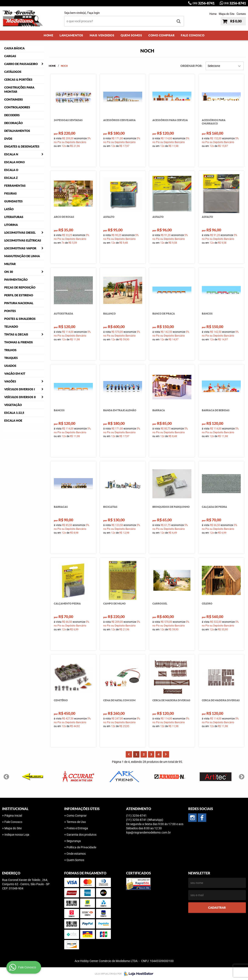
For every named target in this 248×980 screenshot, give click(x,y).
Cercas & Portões (18, 80)
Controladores (17, 107)
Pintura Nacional (19, 303)
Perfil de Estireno (19, 295)
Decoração (13, 123)
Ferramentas (15, 186)
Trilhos (10, 350)
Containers (14, 99)
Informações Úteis (82, 809)
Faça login (93, 13)
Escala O (11, 170)
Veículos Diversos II (20, 397)
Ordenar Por (191, 66)
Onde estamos (76, 854)
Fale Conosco (193, 35)
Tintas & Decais (16, 334)
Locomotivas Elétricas (23, 240)
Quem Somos (131, 35)
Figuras (10, 193)
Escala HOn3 (14, 162)
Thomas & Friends (19, 342)
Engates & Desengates (22, 146)
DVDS (8, 139)
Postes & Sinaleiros (20, 319)
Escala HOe (13, 421)
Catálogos (13, 72)
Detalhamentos (17, 131)
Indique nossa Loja (17, 834)
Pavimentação (16, 280)
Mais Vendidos (102, 35)
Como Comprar (161, 35)
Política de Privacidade (81, 847)
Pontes (10, 311)
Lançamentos (71, 35)
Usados (10, 366)
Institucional (15, 809)
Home (213, 14)
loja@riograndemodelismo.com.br (148, 832)
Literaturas (14, 217)
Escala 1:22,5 (14, 413)
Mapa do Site (227, 14)
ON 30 (9, 272)
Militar (10, 264)
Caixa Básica (14, 48)
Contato (241, 14)
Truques (11, 358)
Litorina (11, 225)
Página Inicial (13, 815)
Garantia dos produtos (82, 834)
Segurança (74, 841)
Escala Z (11, 178)
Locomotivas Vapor (20, 248)
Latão (9, 209)
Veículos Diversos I (20, 389)
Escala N (11, 154)
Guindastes (13, 201)
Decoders (12, 115)
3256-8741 (204, 3)
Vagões (10, 381)
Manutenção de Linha (22, 256)
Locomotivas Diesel (20, 233)
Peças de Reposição (20, 287)
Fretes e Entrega (77, 828)
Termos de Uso (76, 822)
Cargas (10, 56)
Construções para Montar (19, 90)
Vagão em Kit (15, 374)
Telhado (11, 327)
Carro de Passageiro (21, 64)
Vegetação (13, 405)
